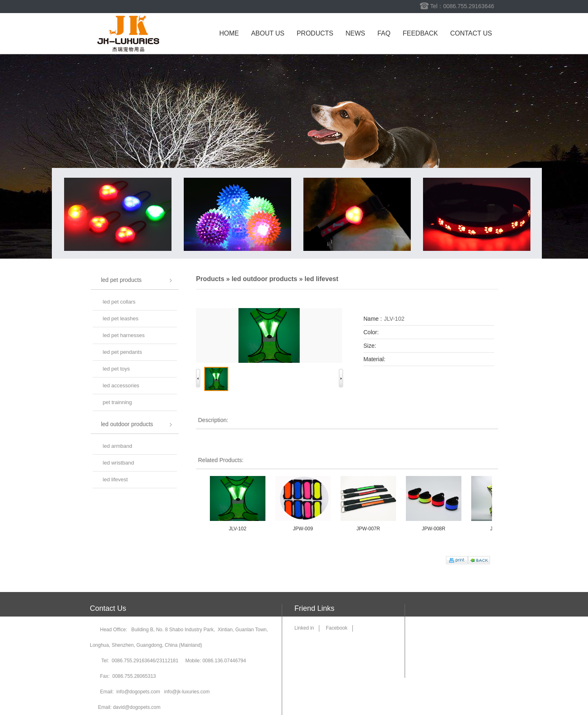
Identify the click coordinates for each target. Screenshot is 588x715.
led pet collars (119, 302)
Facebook (337, 628)
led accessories (121, 385)
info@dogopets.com (138, 692)
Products (315, 33)
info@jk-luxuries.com (187, 692)
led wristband (119, 463)
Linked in (304, 628)
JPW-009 (305, 529)
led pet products (121, 280)
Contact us (471, 33)
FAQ (384, 33)
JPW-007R (370, 529)
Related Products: (221, 460)
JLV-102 (239, 529)
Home (229, 33)
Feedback (420, 33)
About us (268, 33)
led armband (118, 446)
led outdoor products (127, 424)
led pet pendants (122, 352)
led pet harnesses (124, 335)
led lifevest (115, 479)
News (355, 33)
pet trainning (118, 402)
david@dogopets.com (137, 707)
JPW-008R (436, 529)
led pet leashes (121, 318)
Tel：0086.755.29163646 (462, 6)
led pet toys (117, 369)
